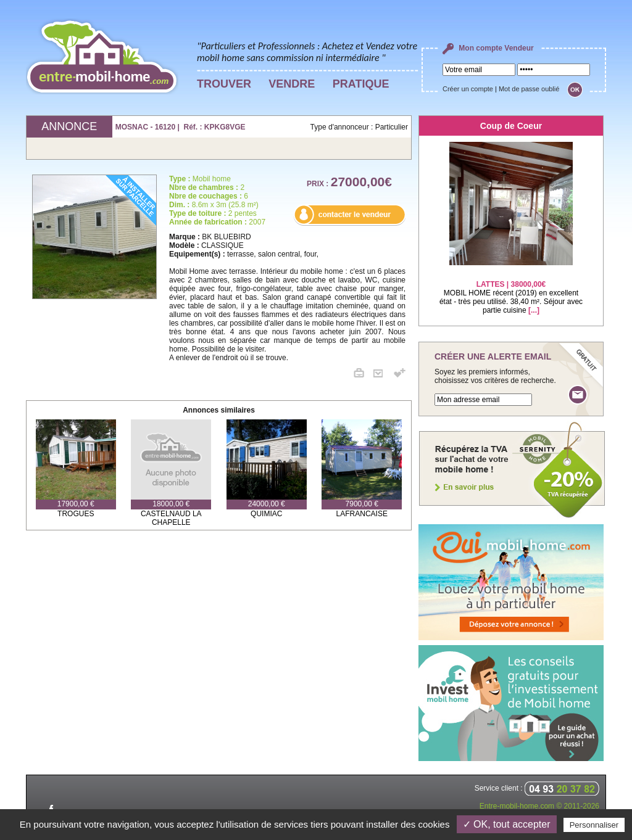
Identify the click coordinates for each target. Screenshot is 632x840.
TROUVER (224, 84)
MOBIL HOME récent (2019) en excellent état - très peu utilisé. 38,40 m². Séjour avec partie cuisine (511, 290)
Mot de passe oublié (529, 89)
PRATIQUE (361, 84)
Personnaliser (594, 825)
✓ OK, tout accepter (507, 824)
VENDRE (292, 84)
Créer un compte (468, 89)
